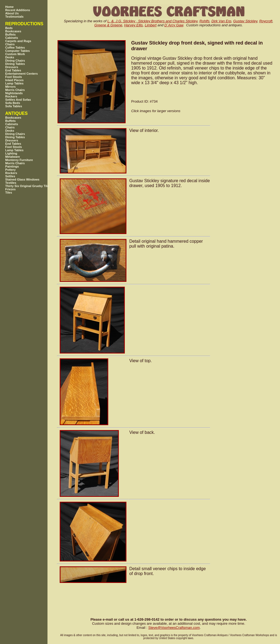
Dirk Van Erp (221, 21)
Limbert (151, 25)
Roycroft (266, 21)
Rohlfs (204, 21)
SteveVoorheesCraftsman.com (174, 628)
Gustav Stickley (245, 21)
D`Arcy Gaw (174, 25)
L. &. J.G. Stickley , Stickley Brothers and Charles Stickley (152, 21)
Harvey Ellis (134, 25)
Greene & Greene (108, 25)
